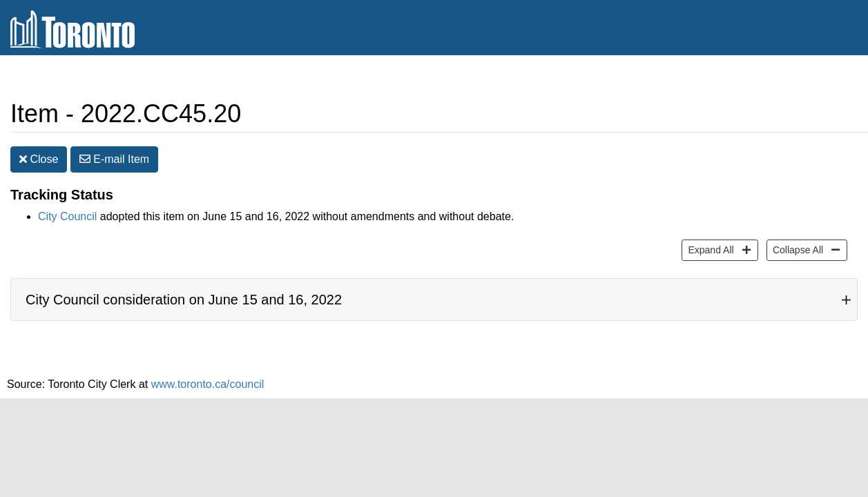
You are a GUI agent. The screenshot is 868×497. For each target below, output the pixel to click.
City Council (67, 219)
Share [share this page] (719, 116)
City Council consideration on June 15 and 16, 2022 (184, 302)
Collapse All (796, 252)
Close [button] (39, 162)
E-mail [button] (114, 162)
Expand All (709, 252)
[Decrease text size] (857, 116)
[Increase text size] (831, 116)
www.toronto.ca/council (208, 387)
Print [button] (788, 116)
